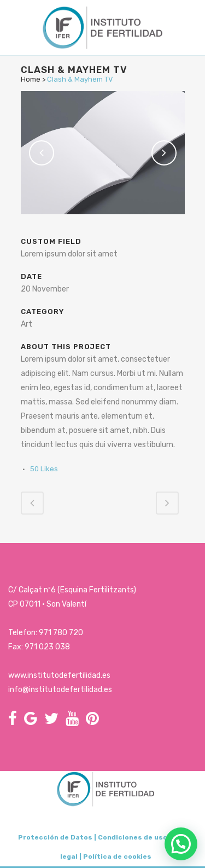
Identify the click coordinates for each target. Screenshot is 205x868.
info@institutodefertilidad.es (60, 690)
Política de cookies (117, 856)
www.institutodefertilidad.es (59, 675)
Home (31, 79)
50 (44, 469)
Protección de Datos (55, 837)
